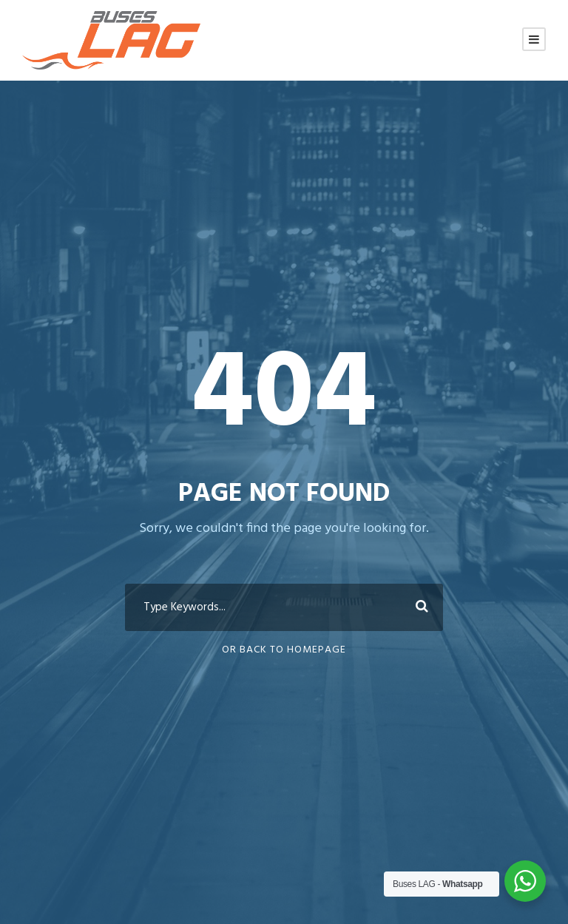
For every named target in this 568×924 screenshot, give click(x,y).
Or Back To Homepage (284, 650)
